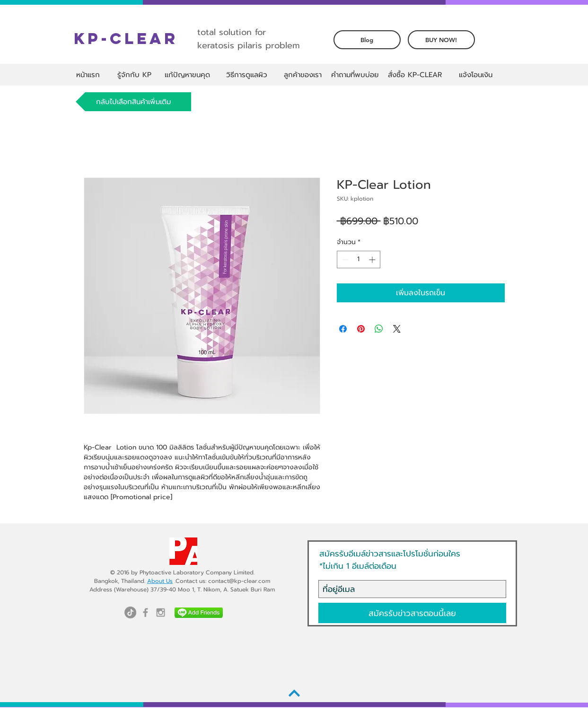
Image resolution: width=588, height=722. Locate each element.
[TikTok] (130, 612)
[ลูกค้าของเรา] (303, 75)
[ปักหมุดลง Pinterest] (361, 329)
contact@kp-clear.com (239, 581)
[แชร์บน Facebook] (343, 329)
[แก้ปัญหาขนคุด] (188, 75)
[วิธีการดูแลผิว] (247, 75)
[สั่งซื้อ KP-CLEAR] (415, 75)
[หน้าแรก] (88, 75)
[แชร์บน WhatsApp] (379, 329)
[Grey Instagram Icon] (161, 612)
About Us (160, 581)
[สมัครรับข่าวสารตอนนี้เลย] (412, 613)
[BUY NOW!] (441, 40)
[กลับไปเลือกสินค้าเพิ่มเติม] (133, 102)
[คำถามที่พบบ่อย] (355, 75)
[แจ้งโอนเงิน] (476, 75)
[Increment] (373, 260)
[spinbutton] (359, 260)
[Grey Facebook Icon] (145, 612)
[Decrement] (344, 260)
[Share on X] (397, 329)
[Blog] (367, 40)
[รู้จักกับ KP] (135, 75)
